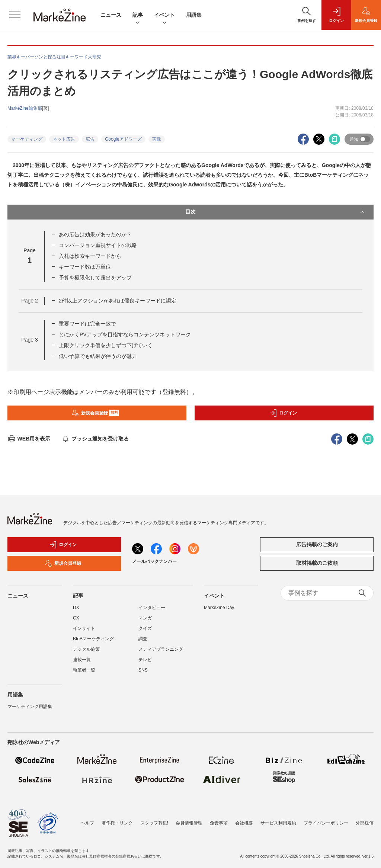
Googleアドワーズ (123, 139)
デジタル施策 (86, 649)
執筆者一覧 (84, 670)
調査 (143, 639)
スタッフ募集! (154, 823)
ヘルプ (87, 823)
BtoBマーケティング (93, 639)
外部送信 (365, 823)
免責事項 (219, 823)
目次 (276, 212)
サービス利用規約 (278, 823)
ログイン (283, 413)
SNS (143, 670)
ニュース (111, 15)
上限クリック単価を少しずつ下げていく (106, 345)
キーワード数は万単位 (85, 267)
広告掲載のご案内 (317, 544)
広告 (90, 139)
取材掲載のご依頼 (317, 563)
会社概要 (244, 823)
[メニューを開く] (15, 15)
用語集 (194, 15)
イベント (164, 15)
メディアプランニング (161, 649)
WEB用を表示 (29, 439)
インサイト (84, 628)
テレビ (145, 660)
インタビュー (152, 608)
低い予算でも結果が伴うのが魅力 (98, 356)
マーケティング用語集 (30, 707)
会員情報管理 (189, 823)
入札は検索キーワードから (90, 256)
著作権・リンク (117, 823)
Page (29, 301)
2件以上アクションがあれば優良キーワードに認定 (118, 301)
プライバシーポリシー (326, 823)
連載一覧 (82, 660)
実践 (157, 139)
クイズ (145, 628)
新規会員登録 (95, 413)
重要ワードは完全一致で (87, 324)
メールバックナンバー (154, 561)
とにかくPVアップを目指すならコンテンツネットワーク (125, 334)
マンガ (145, 618)
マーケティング (27, 139)
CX (76, 618)
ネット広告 (64, 139)
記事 (138, 15)
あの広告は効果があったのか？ (95, 234)
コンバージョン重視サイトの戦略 (98, 245)
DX (76, 608)
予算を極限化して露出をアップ (95, 278)
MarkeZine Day (219, 608)
